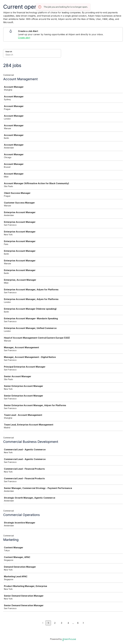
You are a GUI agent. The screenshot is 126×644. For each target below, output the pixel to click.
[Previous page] (43, 623)
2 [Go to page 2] (55, 623)
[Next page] (83, 623)
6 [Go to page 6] (78, 623)
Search (9, 52)
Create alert (24, 38)
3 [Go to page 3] (62, 623)
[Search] (32, 55)
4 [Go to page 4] (68, 623)
